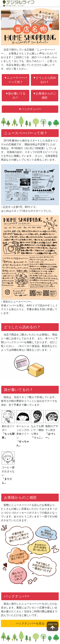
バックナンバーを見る (30, 623)
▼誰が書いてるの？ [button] (15, 96)
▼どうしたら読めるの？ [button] (45, 80)
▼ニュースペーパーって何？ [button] (15, 80)
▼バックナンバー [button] (30, 109)
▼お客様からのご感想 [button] (45, 96)
